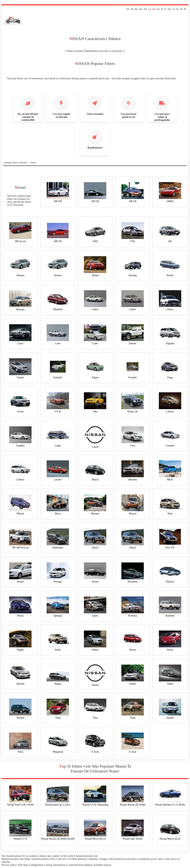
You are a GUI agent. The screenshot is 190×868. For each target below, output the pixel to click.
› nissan (33, 162)
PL (178, 9)
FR (145, 9)
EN (128, 9)
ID (181, 9)
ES (158, 9)
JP (185, 9)
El (162, 9)
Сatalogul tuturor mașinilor (15, 162)
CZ (173, 9)
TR (132, 9)
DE (169, 9)
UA (150, 9)
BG (136, 9)
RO (154, 9)
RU (141, 9)
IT (165, 9)
